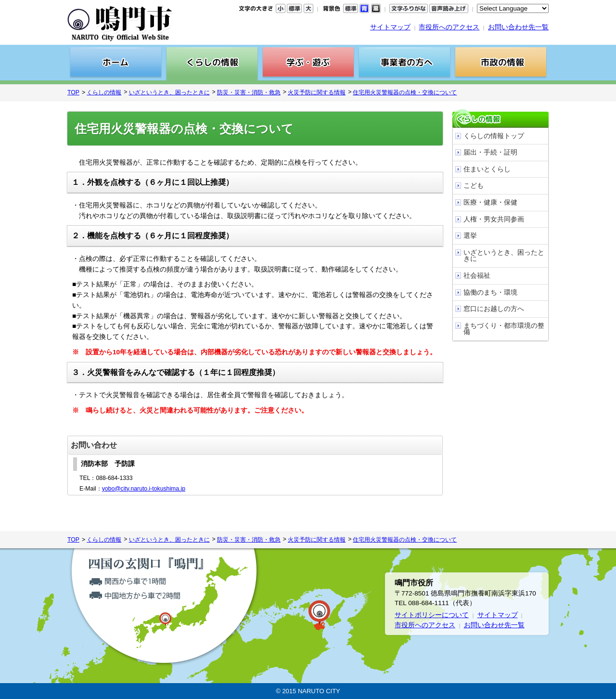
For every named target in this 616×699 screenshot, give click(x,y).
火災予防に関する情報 (317, 92)
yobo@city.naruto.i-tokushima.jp (144, 489)
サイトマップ (390, 27)
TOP (73, 92)
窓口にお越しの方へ (494, 309)
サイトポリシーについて (432, 615)
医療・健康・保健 (490, 202)
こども (474, 186)
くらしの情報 (104, 92)
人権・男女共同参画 (494, 219)
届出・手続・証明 (490, 152)
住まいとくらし (487, 169)
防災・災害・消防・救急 (249, 92)
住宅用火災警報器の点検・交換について (405, 92)
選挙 (470, 236)
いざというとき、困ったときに (169, 92)
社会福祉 (477, 276)
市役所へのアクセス (449, 27)
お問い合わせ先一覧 (518, 27)
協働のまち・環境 (490, 292)
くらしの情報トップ (494, 136)
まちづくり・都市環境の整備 (504, 329)
